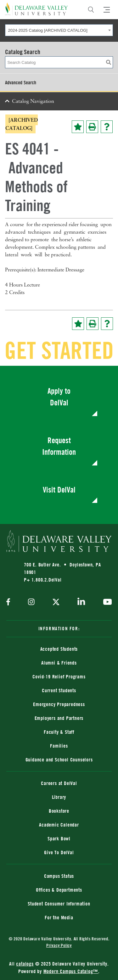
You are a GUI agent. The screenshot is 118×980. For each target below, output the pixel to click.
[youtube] (106, 603)
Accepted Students (59, 649)
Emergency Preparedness (59, 704)
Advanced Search (21, 82)
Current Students (59, 690)
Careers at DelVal (59, 783)
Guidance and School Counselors (59, 760)
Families (59, 746)
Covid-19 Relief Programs (59, 677)
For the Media (59, 917)
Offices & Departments (59, 890)
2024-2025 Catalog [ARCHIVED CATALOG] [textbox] (48, 30)
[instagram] (31, 602)
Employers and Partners (59, 718)
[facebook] (10, 602)
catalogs (25, 964)
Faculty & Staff (59, 732)
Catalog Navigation (33, 102)
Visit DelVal (59, 490)
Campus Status (59, 876)
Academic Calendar (59, 825)
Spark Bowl (59, 838)
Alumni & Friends (59, 663)
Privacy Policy (59, 945)
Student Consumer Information (59, 904)
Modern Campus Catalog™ (71, 971)
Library (59, 797)
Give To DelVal (59, 852)
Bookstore (59, 811)
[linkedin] (81, 603)
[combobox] (59, 30)
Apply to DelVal (59, 397)
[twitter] (56, 603)
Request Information (59, 446)
